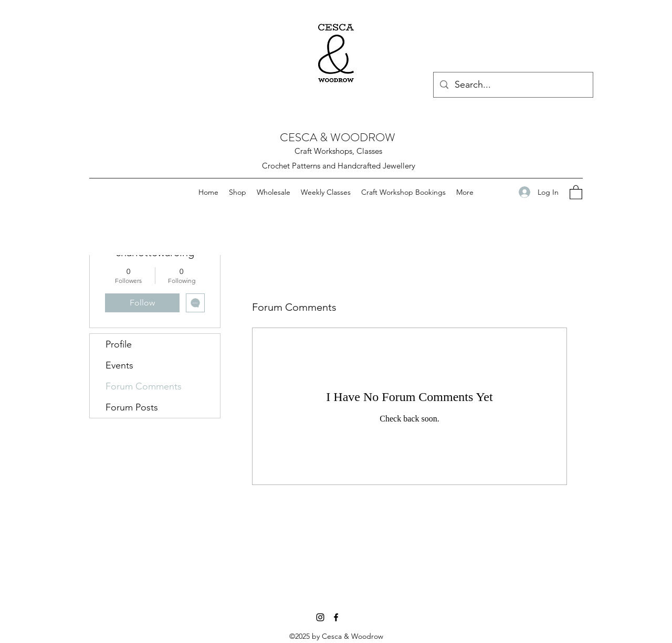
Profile (119, 344)
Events (119, 365)
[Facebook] (336, 617)
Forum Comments (144, 386)
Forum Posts (132, 407)
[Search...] (513, 85)
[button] (576, 192)
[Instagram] (320, 617)
